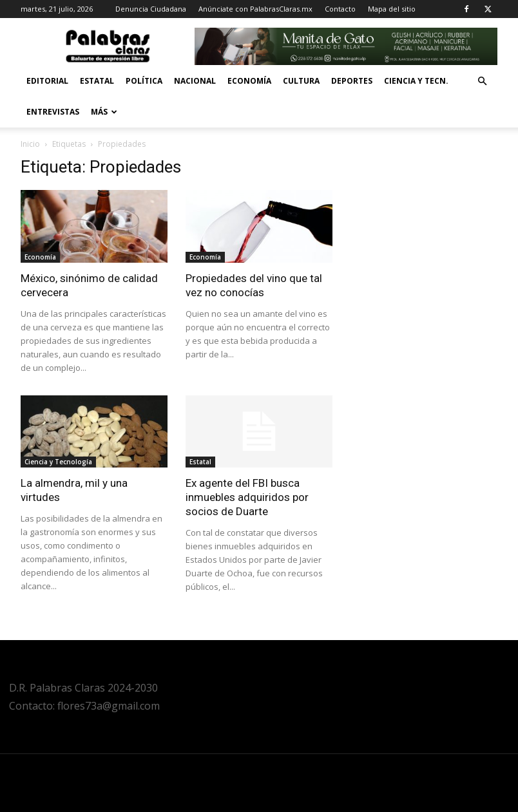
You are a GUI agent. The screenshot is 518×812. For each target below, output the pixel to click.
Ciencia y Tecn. (416, 81)
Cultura (301, 81)
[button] (482, 81)
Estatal (97, 81)
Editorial (47, 81)
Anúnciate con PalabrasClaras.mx (255, 9)
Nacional (195, 81)
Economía (249, 81)
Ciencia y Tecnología (58, 462)
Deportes (352, 81)
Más (104, 112)
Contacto (340, 9)
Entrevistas (53, 112)
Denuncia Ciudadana (151, 9)
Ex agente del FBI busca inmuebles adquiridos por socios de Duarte (247, 497)
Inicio (30, 144)
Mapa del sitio (392, 9)
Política (144, 81)
